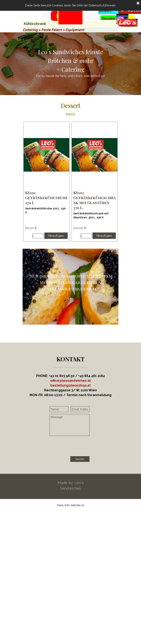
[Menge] (38, 236)
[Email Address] (80, 409)
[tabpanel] (70, 22)
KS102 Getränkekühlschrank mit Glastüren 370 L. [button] (95, 200)
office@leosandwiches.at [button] (70, 381)
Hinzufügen (56, 236)
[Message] (70, 425)
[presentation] (80, 446)
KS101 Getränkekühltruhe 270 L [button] (46, 198)
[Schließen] (138, 3)
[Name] (59, 409)
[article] (46, 182)
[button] (70, 385)
